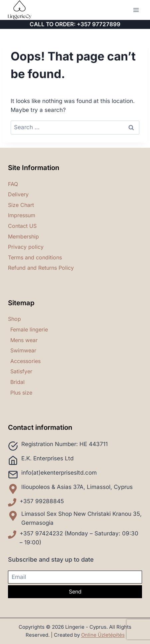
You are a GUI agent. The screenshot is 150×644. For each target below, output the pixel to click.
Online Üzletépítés (103, 635)
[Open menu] (136, 10)
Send (75, 592)
